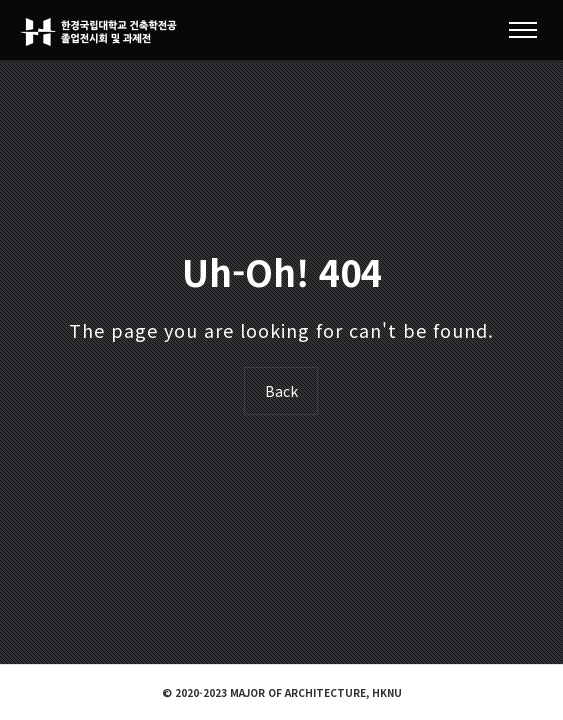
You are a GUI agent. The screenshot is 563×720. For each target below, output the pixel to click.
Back (281, 391)
